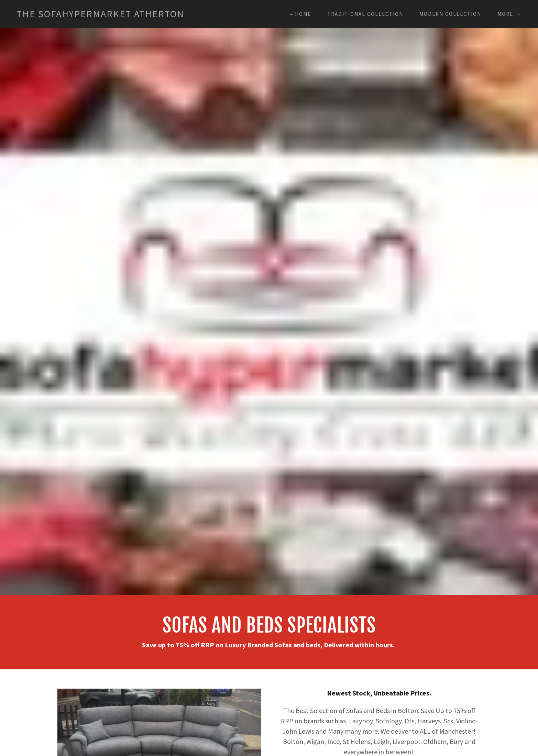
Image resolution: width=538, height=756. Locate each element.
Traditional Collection (365, 14)
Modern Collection (450, 14)
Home (303, 14)
